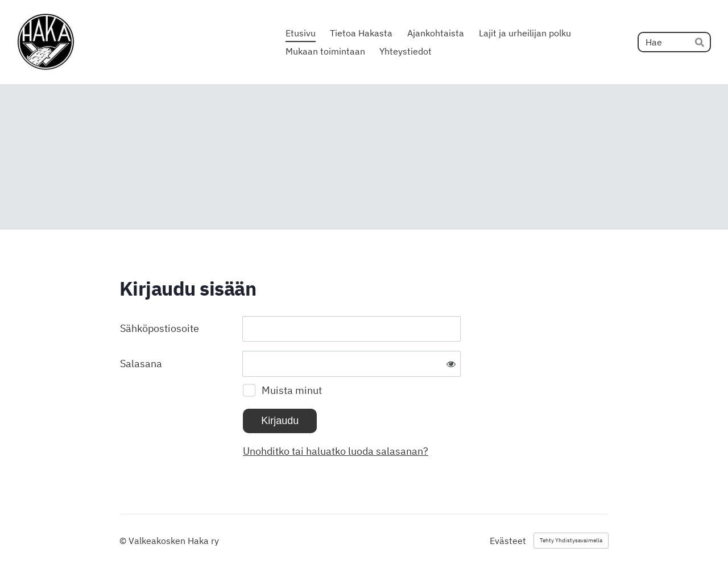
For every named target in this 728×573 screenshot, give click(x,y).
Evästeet (508, 541)
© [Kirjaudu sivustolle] (124, 541)
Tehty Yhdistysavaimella (571, 540)
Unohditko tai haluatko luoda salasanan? (336, 451)
